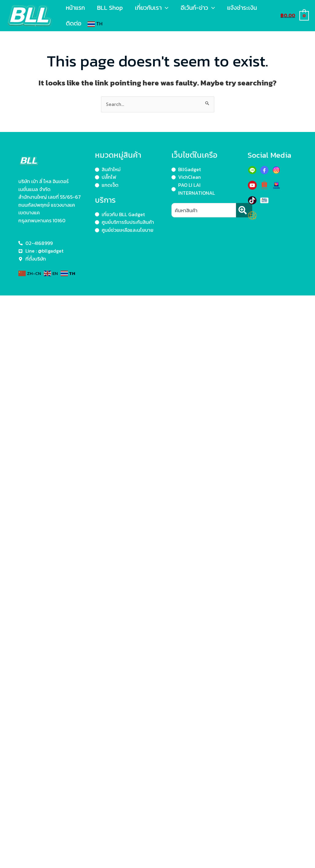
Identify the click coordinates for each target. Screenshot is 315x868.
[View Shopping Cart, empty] (294, 15)
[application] (165, 8)
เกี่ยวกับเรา (152, 8)
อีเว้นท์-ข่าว (198, 8)
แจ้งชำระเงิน (242, 8)
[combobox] (204, 210)
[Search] (244, 210)
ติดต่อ (74, 23)
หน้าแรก (75, 8)
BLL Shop (110, 8)
